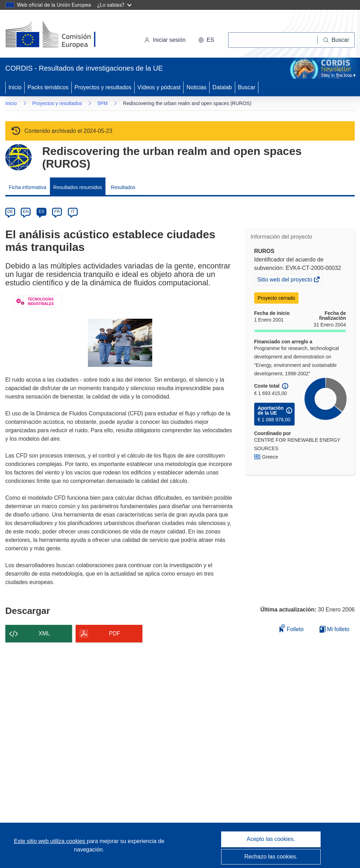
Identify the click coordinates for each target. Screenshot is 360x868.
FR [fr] (57, 212)
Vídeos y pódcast (159, 87)
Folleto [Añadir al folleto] (291, 628)
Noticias (196, 87)
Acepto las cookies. (271, 839)
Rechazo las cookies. (271, 857)
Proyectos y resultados (103, 87)
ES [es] (41, 212)
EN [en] (26, 212)
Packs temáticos (48, 87)
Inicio (15, 87)
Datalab (222, 87)
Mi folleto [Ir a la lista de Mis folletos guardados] (335, 629)
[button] (206, 40)
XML (44, 633)
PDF (115, 633)
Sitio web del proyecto (285, 280)
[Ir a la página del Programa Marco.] (18, 157)
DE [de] (10, 212)
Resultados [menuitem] (123, 187)
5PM (102, 103)
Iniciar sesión (165, 40)
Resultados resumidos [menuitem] (78, 187)
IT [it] (73, 212)
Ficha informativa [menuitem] (28, 187)
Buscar (247, 87)
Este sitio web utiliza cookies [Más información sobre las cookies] (50, 841)
